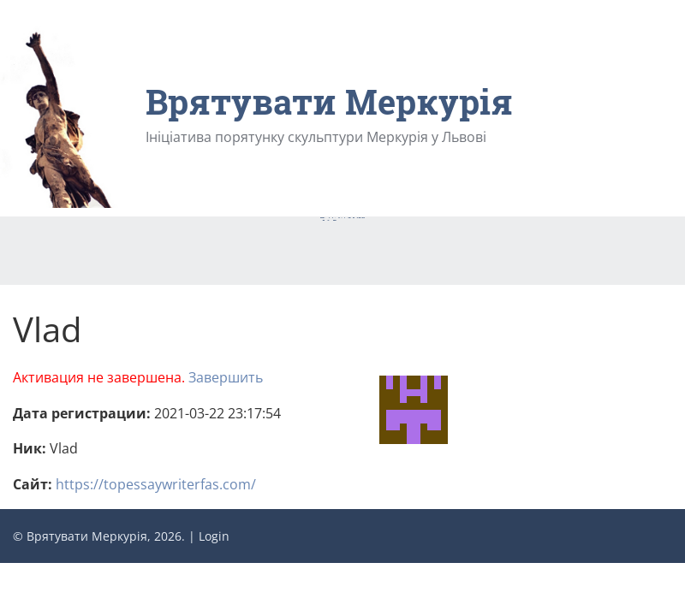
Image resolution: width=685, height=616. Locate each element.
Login (214, 536)
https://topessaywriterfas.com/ (156, 484)
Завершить (226, 377)
